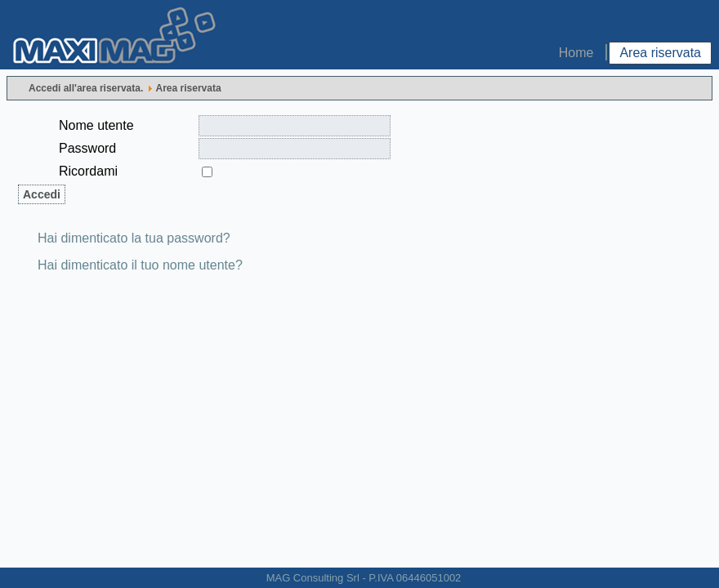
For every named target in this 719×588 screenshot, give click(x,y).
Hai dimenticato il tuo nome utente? (140, 265)
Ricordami (88, 171)
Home (576, 53)
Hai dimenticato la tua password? (134, 238)
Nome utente (96, 125)
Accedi (42, 194)
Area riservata (660, 53)
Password (87, 148)
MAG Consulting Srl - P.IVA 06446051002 (364, 578)
